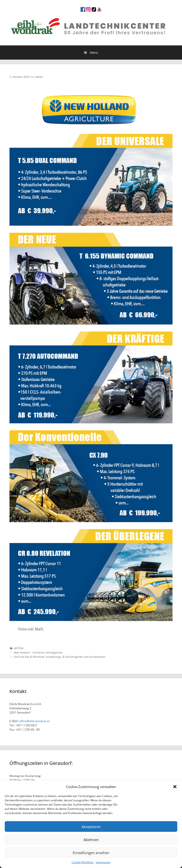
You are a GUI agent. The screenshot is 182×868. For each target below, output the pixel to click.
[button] (175, 787)
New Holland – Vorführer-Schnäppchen (38, 652)
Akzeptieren (91, 827)
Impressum (103, 862)
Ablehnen (91, 840)
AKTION (18, 648)
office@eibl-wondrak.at (34, 721)
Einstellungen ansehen (91, 853)
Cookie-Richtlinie (82, 862)
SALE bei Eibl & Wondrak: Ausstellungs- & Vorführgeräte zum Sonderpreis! (60, 657)
